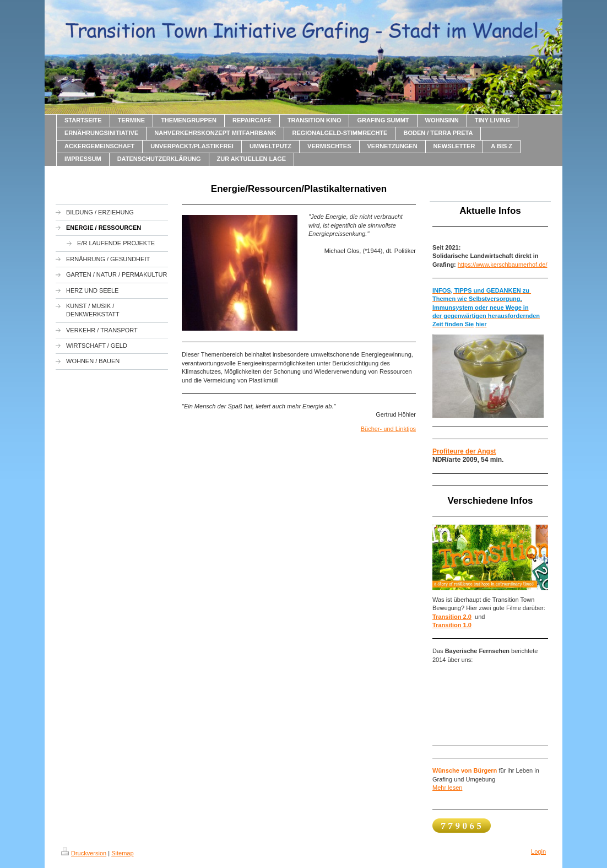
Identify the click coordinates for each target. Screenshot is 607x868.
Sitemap (122, 853)
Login (538, 851)
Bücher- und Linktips (388, 429)
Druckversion (84, 853)
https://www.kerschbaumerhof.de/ (503, 265)
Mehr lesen (447, 788)
